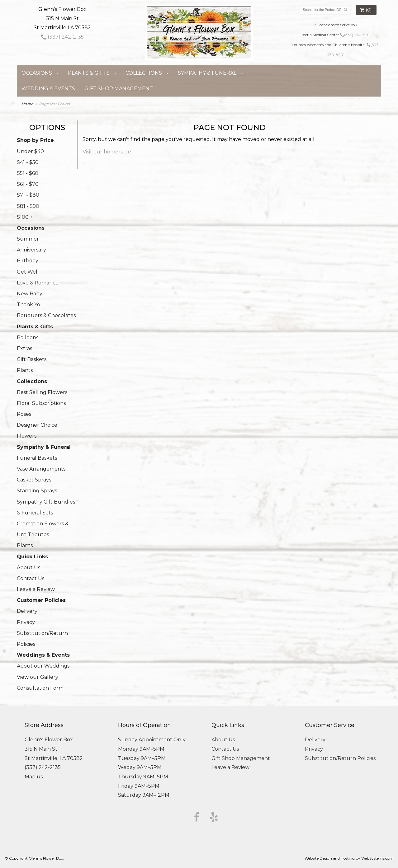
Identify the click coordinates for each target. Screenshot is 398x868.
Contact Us (31, 578)
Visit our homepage (107, 152)
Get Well (28, 272)
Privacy (26, 622)
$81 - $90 (28, 206)
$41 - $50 (28, 162)
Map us (34, 777)
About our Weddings (43, 666)
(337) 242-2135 (62, 37)
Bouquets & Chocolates (46, 315)
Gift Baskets (32, 359)
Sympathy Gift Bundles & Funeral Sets (46, 507)
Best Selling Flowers (42, 392)
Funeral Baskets (37, 458)
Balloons (28, 338)
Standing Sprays (37, 491)
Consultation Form (40, 688)
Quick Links (32, 557)
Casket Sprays (34, 480)
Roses (24, 414)
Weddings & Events (43, 655)
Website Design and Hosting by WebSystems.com (349, 858)
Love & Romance (38, 283)
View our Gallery (38, 677)
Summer (28, 239)
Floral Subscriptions (41, 403)
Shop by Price (35, 140)
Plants (25, 370)
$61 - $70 (28, 184)
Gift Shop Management (119, 89)
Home (27, 104)
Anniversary (31, 250)
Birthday (28, 261)
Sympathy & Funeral (207, 73)
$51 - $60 (28, 173)
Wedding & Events (48, 89)
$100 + (25, 217)
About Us (28, 568)
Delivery (27, 611)
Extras (24, 348)
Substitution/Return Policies (42, 639)
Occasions (37, 73)
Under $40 (30, 151)
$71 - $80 (28, 195)
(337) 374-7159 (355, 35)
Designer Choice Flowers (37, 430)
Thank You (30, 305)
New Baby (30, 294)
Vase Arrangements (41, 469)
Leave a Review (36, 589)
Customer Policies (41, 600)
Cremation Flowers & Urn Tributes (43, 529)
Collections (144, 73)
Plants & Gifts (89, 73)
